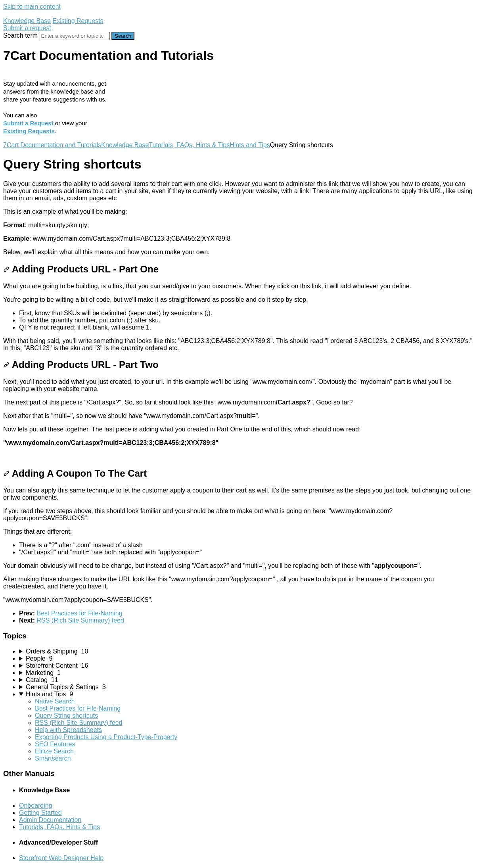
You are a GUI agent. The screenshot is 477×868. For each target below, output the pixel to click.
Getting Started (40, 813)
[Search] (75, 36)
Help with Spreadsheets (68, 730)
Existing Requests (78, 21)
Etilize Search (54, 751)
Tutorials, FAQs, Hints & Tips (189, 145)
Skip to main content (32, 7)
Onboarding (36, 806)
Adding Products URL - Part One (81, 269)
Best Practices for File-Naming (79, 613)
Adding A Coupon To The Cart (75, 473)
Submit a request (27, 28)
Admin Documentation (50, 820)
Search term (20, 35)
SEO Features (55, 744)
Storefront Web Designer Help (61, 858)
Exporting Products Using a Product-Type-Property (106, 737)
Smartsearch (53, 758)
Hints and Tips (250, 145)
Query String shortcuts (66, 716)
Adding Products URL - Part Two (81, 365)
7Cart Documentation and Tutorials (52, 145)
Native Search (55, 701)
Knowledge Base (27, 21)
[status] (238, 218)
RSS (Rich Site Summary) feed (80, 620)
